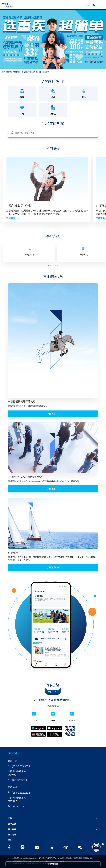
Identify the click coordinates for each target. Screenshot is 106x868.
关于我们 (12, 829)
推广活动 (12, 835)
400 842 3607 (19, 806)
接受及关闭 (53, 864)
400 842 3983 (19, 780)
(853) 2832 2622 (21, 792)
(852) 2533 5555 (21, 766)
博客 (10, 840)
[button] (51, 68)
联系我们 (12, 753)
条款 (91, 858)
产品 (10, 818)
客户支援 (12, 824)
